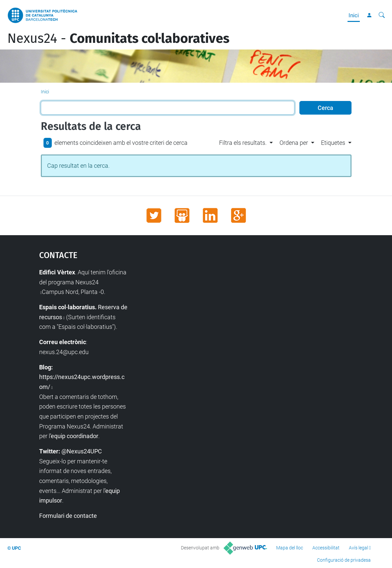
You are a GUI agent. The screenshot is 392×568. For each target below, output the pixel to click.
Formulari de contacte (68, 516)
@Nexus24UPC (82, 451)
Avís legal (358, 548)
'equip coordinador (74, 436)
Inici (354, 15)
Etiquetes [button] (333, 143)
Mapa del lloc (290, 548)
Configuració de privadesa (344, 560)
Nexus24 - (118, 39)
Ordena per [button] (294, 143)
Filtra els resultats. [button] (243, 143)
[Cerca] (382, 15)
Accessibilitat (326, 548)
